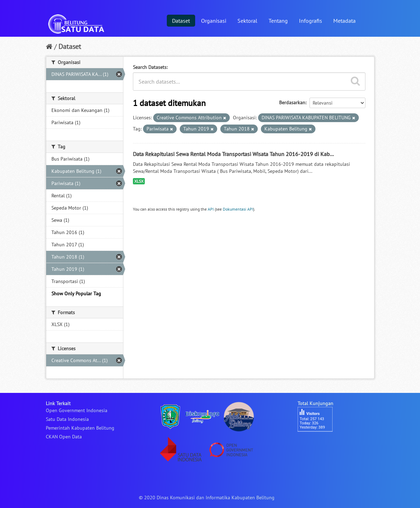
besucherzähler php (319, 444)
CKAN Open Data (64, 437)
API (211, 209)
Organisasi (214, 21)
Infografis (311, 21)
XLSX (139, 181)
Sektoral (247, 21)
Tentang (278, 21)
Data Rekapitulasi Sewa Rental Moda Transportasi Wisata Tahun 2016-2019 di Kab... (233, 154)
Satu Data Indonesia (67, 419)
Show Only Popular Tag (76, 294)
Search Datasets (150, 67)
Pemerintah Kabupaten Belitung (80, 428)
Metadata (344, 21)
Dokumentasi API (238, 209)
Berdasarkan (292, 103)
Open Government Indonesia (77, 410)
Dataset (181, 21)
